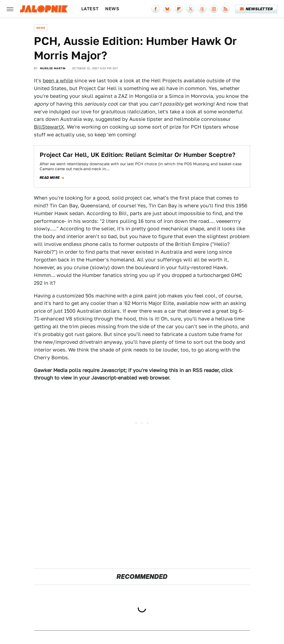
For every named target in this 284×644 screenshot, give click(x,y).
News (112, 9)
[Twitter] (191, 9)
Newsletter (256, 9)
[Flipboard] (179, 9)
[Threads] (202, 9)
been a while (58, 81)
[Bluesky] (167, 9)
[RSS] (225, 9)
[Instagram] (214, 9)
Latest (90, 9)
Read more (50, 178)
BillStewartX (49, 127)
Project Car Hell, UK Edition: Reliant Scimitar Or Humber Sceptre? (138, 155)
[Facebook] (156, 9)
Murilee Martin (53, 68)
